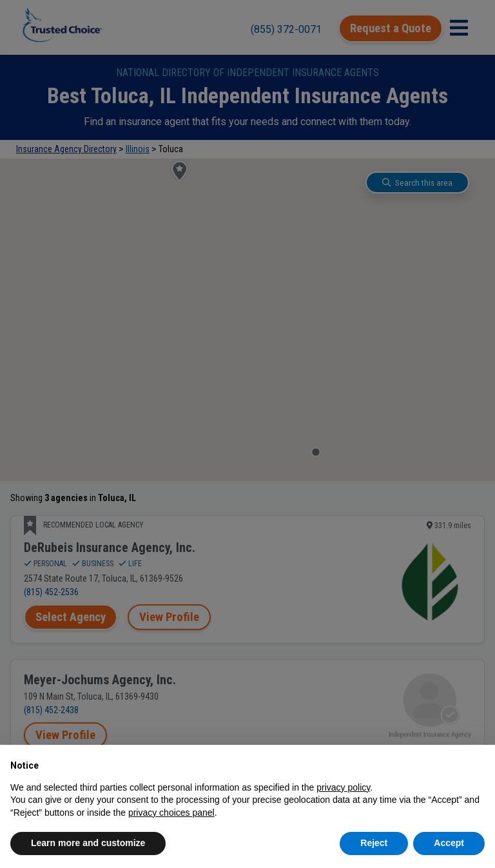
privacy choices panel (171, 813)
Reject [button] (374, 843)
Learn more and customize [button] (88, 843)
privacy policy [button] (343, 787)
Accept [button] (449, 843)
